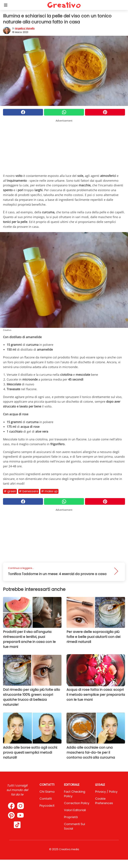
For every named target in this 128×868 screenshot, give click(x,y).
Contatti (46, 799)
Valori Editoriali (75, 810)
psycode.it (47, 806)
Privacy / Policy (106, 792)
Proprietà (71, 817)
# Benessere (29, 491)
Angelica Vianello (25, 28)
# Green (10, 491)
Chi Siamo (47, 792)
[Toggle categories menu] (6, 5)
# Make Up (49, 491)
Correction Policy (77, 803)
